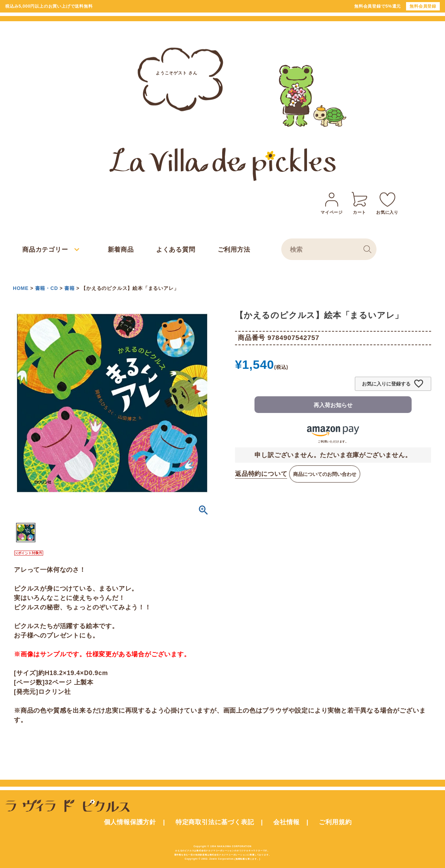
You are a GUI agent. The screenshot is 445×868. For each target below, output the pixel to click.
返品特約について (261, 474)
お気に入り (387, 202)
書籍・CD (47, 288)
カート (359, 202)
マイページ (332, 202)
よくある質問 (176, 250)
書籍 (70, 288)
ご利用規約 (335, 822)
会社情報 (286, 822)
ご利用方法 (234, 250)
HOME (21, 288)
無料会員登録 (423, 6)
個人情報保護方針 (130, 822)
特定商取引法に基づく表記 (215, 822)
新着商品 (121, 250)
